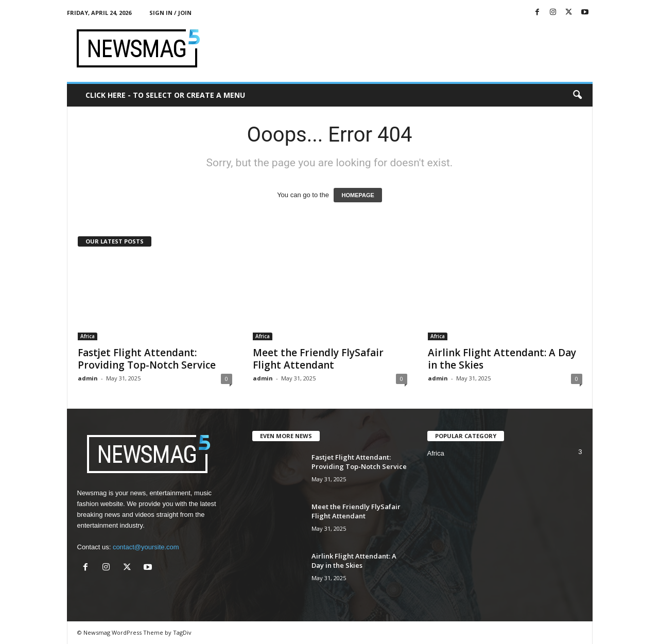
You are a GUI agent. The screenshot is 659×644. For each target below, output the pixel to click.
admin (88, 378)
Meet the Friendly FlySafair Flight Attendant (318, 359)
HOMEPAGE (358, 195)
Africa (88, 336)
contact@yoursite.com (146, 547)
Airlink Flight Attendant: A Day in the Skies (502, 359)
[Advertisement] (405, 48)
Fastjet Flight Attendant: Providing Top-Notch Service (147, 359)
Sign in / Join (170, 13)
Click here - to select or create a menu (165, 95)
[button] (577, 95)
